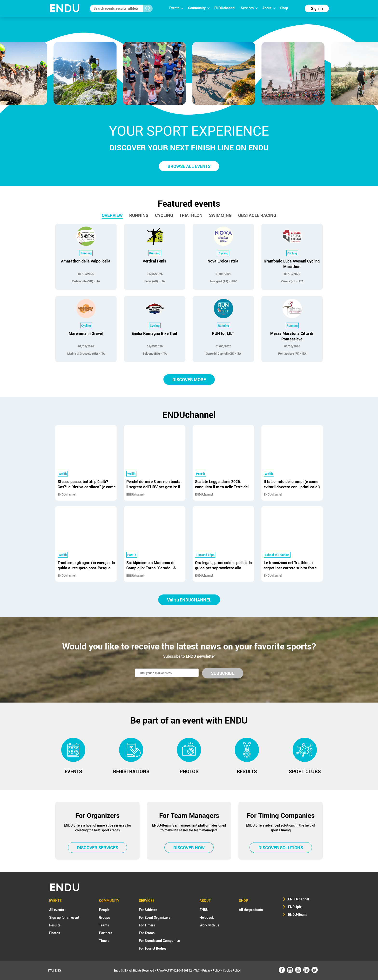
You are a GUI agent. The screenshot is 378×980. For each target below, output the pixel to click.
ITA (50, 970)
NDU (65, 8)
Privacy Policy (211, 970)
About (269, 8)
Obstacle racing (257, 215)
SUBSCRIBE (223, 673)
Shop (284, 8)
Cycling (164, 215)
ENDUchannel (225, 8)
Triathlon (191, 215)
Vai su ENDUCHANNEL (189, 600)
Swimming (220, 215)
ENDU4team (297, 914)
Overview (112, 215)
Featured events (189, 203)
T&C (197, 970)
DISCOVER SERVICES (98, 848)
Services (249, 8)
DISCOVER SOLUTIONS (281, 848)
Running (139, 215)
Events (176, 8)
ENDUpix (295, 907)
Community (199, 8)
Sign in (317, 8)
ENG (58, 970)
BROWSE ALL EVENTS (189, 166)
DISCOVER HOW (189, 848)
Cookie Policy (232, 970)
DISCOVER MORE (189, 380)
